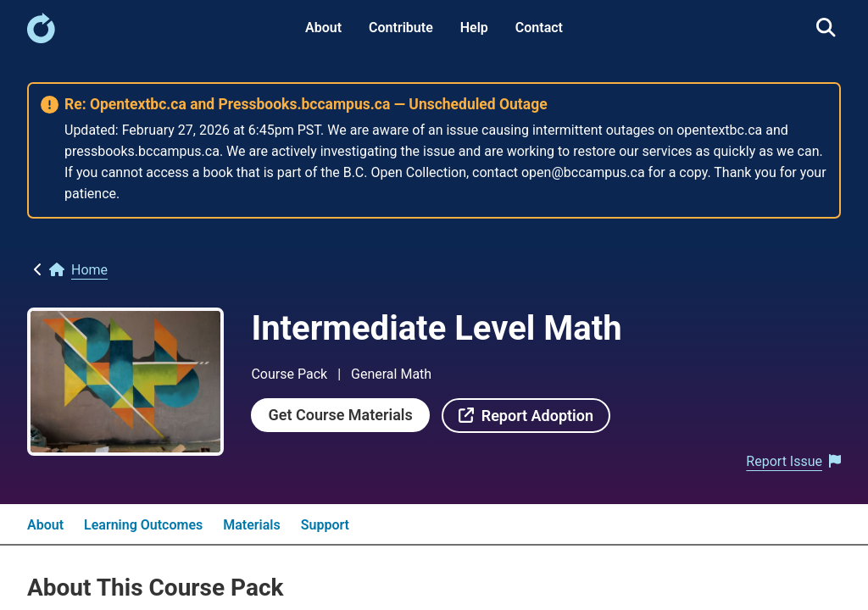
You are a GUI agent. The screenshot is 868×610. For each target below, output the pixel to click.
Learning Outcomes (143, 525)
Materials (251, 525)
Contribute (401, 28)
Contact (539, 28)
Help (474, 28)
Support (325, 525)
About (323, 28)
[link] (41, 39)
